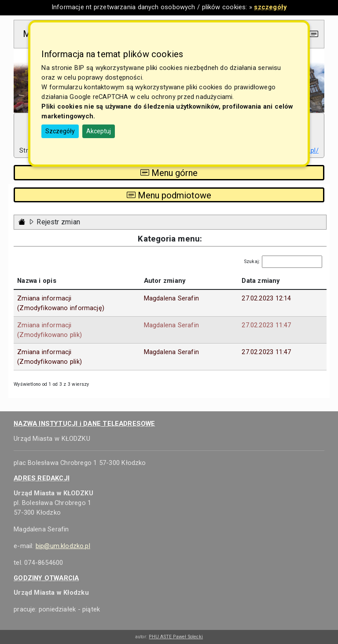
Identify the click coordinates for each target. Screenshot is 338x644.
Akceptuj (99, 131)
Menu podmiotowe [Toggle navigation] (169, 195)
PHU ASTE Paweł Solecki (176, 637)
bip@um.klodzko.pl (63, 546)
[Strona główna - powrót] (22, 222)
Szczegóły (60, 131)
